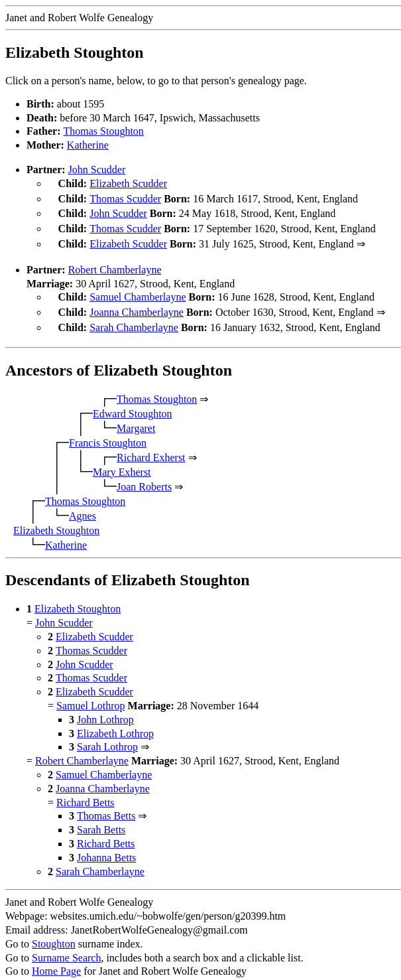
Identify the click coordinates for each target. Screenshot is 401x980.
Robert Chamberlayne (115, 263)
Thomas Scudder (125, 197)
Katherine (88, 145)
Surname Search (66, 947)
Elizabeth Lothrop (115, 723)
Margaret (136, 418)
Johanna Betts (106, 847)
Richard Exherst (151, 447)
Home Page (56, 960)
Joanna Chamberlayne (137, 304)
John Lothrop (105, 709)
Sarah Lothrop (107, 736)
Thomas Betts (106, 805)
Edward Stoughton (133, 403)
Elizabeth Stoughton (56, 520)
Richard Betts (86, 792)
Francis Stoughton (108, 432)
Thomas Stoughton (104, 131)
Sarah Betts (101, 819)
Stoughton (54, 933)
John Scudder (97, 170)
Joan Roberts (144, 476)
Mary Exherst (122, 461)
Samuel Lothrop (91, 695)
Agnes (83, 505)
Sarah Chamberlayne (134, 318)
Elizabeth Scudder (128, 183)
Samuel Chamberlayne (138, 290)
